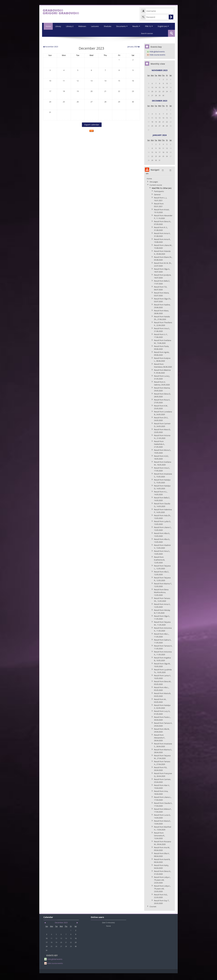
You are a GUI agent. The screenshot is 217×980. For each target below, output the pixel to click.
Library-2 (62, 33)
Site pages (154, 189)
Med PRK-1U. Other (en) (162, 195)
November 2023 (160, 77)
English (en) (158, 33)
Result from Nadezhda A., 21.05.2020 (159, 451)
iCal (91, 138)
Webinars (75, 33)
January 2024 (160, 142)
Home (47, 26)
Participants (159, 198)
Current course (156, 192)
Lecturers (88, 33)
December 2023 (160, 107)
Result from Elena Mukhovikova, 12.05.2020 (161, 599)
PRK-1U (143, 33)
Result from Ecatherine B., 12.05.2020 (159, 567)
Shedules (101, 33)
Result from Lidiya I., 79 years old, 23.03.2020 (162, 887)
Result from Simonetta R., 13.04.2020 (159, 842)
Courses (153, 913)
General (157, 201)
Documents (115, 33)
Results (130, 33)
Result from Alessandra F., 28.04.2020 (160, 744)
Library (50, 33)
